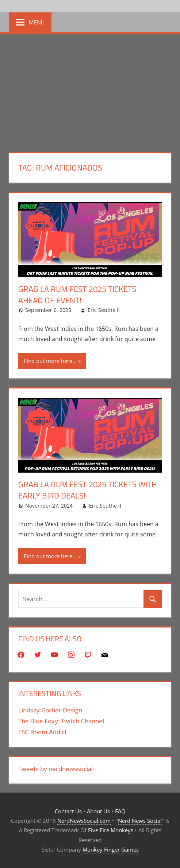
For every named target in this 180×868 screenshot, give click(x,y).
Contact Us (68, 811)
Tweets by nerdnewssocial (55, 769)
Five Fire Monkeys (111, 830)
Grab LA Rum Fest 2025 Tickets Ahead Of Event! (77, 295)
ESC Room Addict (43, 732)
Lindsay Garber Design (50, 710)
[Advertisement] (90, 89)
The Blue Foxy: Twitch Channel (61, 721)
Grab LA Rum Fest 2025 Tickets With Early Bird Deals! (88, 490)
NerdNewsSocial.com (84, 821)
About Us (98, 811)
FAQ (120, 811)
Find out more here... (50, 361)
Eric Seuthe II (104, 310)
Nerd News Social (140, 821)
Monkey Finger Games (111, 849)
